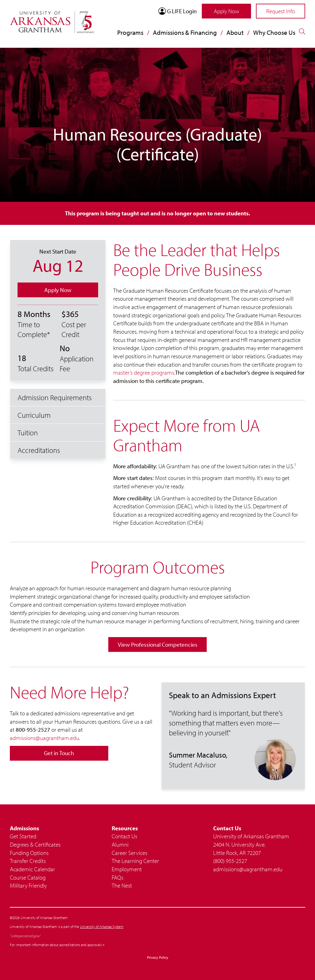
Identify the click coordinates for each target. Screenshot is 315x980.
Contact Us (124, 836)
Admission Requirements (55, 397)
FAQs (118, 877)
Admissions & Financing (185, 32)
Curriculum (34, 415)
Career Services (130, 853)
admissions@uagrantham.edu (44, 738)
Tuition (28, 433)
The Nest (122, 885)
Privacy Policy (158, 957)
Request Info (281, 11)
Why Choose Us (274, 32)
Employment (127, 869)
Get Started (23, 836)
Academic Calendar (32, 869)
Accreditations (39, 450)
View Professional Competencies (158, 645)
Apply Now (227, 11)
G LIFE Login (178, 11)
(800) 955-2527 (230, 861)
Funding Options (29, 853)
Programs (130, 32)
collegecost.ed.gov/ (26, 936)
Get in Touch (59, 753)
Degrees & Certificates (35, 844)
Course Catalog (28, 877)
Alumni (120, 844)
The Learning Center (135, 861)
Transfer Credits (28, 861)
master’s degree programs (144, 372)
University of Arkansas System (102, 927)
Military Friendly (28, 885)
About (235, 32)
